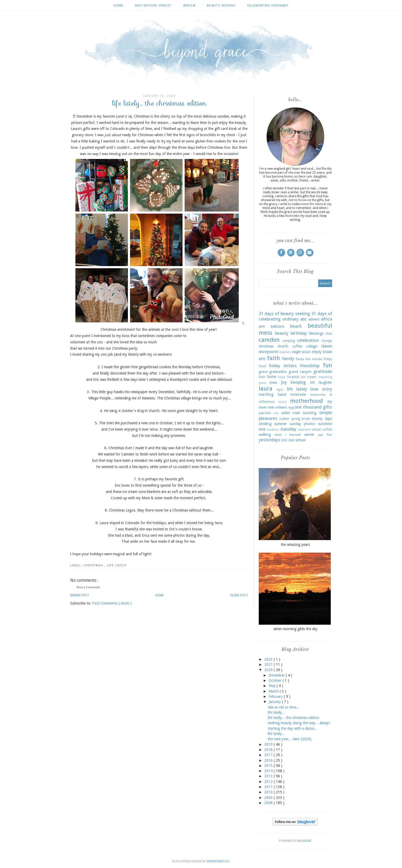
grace (263, 372)
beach (296, 326)
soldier (284, 419)
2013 (269, 776)
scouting (310, 413)
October (276, 680)
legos (280, 390)
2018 (269, 750)
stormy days (322, 419)
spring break (301, 419)
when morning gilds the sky (295, 629)
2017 (269, 755)
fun (327, 365)
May (273, 686)
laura (266, 388)
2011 (269, 787)
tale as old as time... (283, 707)
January (275, 702)
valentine (304, 430)
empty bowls (322, 352)
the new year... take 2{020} (290, 739)
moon (282, 402)
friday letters (283, 366)
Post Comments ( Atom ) (112, 603)
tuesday (288, 429)
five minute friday (318, 359)
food (262, 366)
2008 (269, 803)
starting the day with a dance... (293, 728)
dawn (327, 346)
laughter (325, 382)
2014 (269, 771)
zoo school (297, 440)
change (327, 341)
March (274, 691)
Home (118, 6)
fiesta (300, 359)
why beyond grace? (153, 6)
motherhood (307, 401)
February (276, 696)
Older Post (239, 595)
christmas (94, 565)
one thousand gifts (313, 407)
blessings (316, 333)
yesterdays (269, 440)
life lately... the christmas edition (293, 718)
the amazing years (295, 545)
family (288, 359)
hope (282, 377)
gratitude (323, 371)
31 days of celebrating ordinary (295, 316)
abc (304, 319)
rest (276, 413)
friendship (310, 366)
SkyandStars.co (218, 861)
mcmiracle (298, 394)
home (272, 377)
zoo (284, 440)
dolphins (285, 352)
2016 (269, 760)
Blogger (305, 841)
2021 (269, 664)
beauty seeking (221, 6)
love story (321, 389)
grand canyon (300, 372)
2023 (269, 659)
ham (262, 377)
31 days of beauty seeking (284, 314)
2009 (269, 798)
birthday (299, 333)
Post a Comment (88, 587)
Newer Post (80, 595)
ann (262, 326)
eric (262, 359)
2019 (269, 744)
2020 (269, 670)
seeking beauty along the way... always (299, 723)
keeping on (303, 382)
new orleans (277, 407)
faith (274, 358)
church (283, 346)
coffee (297, 346)
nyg (291, 407)
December (277, 675)
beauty (282, 333)
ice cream (309, 377)
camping (289, 341)
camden (269, 340)
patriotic (265, 413)
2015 (269, 766)
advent (314, 319)
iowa (273, 382)
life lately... (276, 712)
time (262, 429)
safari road (291, 413)
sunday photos (302, 424)
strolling (265, 424)
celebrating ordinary (268, 6)
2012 (269, 782)
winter (309, 435)
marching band (272, 394)
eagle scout (301, 352)
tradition (273, 430)
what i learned (288, 435)
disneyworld (268, 352)
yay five (325, 435)
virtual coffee (322, 429)
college (312, 346)
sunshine (325, 424)
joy (284, 382)
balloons (277, 326)
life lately (117, 565)
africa (189, 6)
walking (265, 435)
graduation (278, 372)
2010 (269, 792)
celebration (308, 340)
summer (280, 424)
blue (329, 334)
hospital (293, 377)
